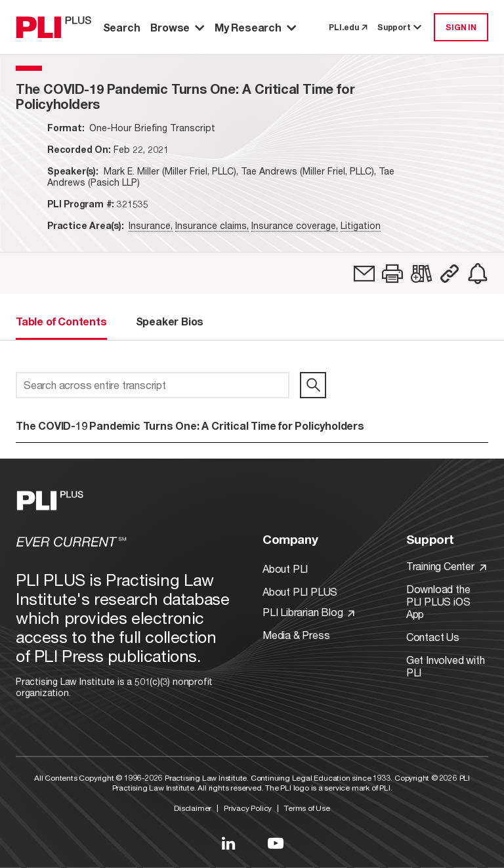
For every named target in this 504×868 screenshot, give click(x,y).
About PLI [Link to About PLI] (285, 568)
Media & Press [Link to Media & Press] (296, 635)
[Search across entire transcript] (153, 385)
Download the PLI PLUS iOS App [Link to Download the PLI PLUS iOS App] (438, 601)
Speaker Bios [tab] (170, 321)
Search (122, 27)
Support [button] (400, 27)
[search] (313, 385)
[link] (364, 274)
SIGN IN (461, 27)
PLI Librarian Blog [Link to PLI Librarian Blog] (308, 612)
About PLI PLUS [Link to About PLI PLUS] (300, 591)
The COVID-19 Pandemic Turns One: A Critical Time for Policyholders (190, 425)
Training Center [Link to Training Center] (446, 566)
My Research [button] (255, 27)
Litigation (361, 225)
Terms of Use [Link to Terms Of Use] (307, 808)
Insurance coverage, (295, 225)
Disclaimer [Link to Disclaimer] (193, 808)
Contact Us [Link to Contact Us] (433, 637)
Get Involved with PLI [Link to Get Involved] (446, 666)
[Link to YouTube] (276, 843)
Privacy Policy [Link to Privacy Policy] (248, 808)
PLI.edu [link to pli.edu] (348, 27)
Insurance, (151, 225)
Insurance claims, (212, 225)
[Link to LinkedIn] (228, 843)
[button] (392, 274)
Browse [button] (177, 27)
